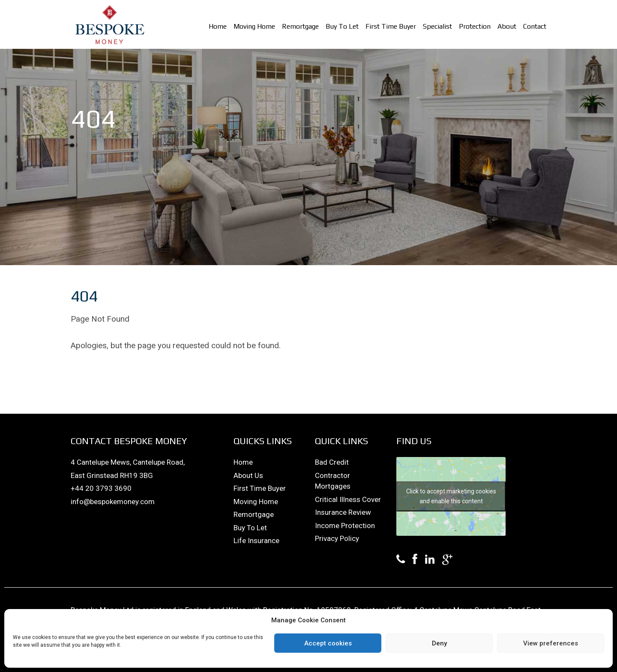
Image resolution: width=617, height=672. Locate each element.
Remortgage (300, 26)
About (507, 26)
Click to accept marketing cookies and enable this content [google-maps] (451, 496)
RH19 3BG (136, 475)
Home (218, 26)
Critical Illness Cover (348, 499)
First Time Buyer (391, 26)
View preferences (551, 643)
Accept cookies (328, 643)
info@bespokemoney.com (113, 502)
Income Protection (345, 526)
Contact (535, 26)
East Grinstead (95, 475)
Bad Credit (332, 462)
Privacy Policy (337, 538)
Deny (439, 643)
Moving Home (254, 26)
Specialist (437, 26)
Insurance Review (343, 512)
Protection (475, 26)
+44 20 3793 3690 (101, 488)
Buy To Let (342, 26)
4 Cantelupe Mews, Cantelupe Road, (128, 462)
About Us (248, 475)
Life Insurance (256, 541)
